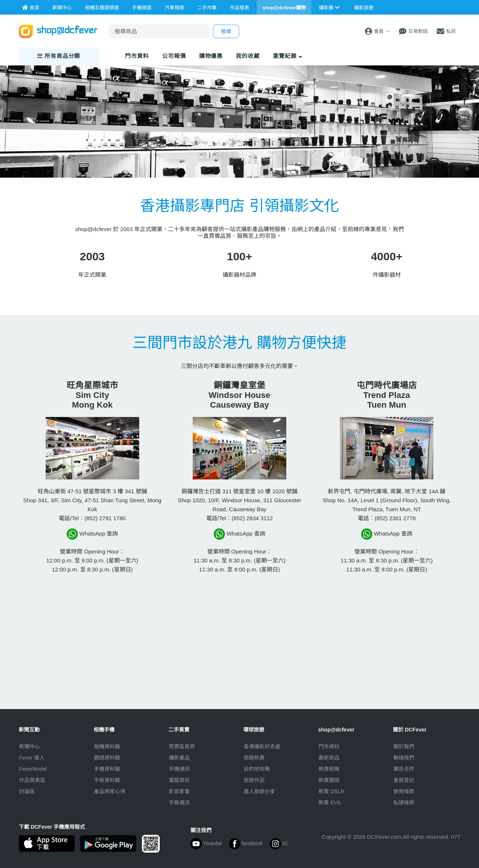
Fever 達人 (32, 758)
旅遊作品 (254, 780)
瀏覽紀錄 (288, 56)
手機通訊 (179, 769)
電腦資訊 (179, 780)
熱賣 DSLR (331, 791)
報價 (174, 56)
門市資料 (329, 746)
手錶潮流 (179, 803)
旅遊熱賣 (254, 758)
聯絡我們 (404, 758)
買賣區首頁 (182, 746)
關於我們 (404, 746)
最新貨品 (329, 758)
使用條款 (404, 791)
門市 (137, 56)
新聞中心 (30, 746)
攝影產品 (179, 758)
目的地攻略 (257, 769)
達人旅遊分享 (259, 791)
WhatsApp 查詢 (92, 534)
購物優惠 (211, 56)
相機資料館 (107, 746)
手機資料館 (107, 769)
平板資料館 (107, 780)
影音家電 (179, 791)
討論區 (27, 791)
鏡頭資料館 (107, 758)
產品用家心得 (110, 791)
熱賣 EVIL (330, 803)
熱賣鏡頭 (329, 780)
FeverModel (33, 769)
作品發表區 (32, 780)
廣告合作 (404, 769)
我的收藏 (248, 56)
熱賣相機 (329, 769)
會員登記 (404, 780)
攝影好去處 (262, 746)
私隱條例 (404, 803)
